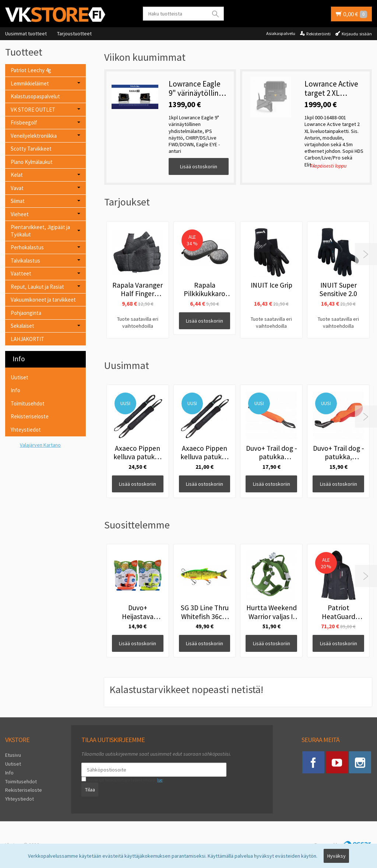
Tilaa (90, 790)
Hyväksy (337, 856)
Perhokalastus (27, 247)
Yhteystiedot (26, 430)
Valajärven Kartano (40, 445)
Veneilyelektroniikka (34, 136)
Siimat (18, 201)
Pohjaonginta (26, 313)
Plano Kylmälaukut (32, 162)
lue (160, 780)
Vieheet (20, 214)
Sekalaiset (22, 326)
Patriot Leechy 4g (31, 70)
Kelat (17, 175)
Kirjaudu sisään (357, 34)
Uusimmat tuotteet (26, 34)
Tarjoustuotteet (74, 34)
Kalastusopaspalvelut (35, 96)
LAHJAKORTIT (27, 339)
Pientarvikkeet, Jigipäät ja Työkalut (40, 231)
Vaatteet (21, 273)
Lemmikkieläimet (30, 83)
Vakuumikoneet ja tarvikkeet (43, 300)
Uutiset (20, 377)
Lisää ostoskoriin (199, 166)
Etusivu (13, 755)
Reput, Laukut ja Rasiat (37, 287)
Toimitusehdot (28, 403)
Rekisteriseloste (30, 416)
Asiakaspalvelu (281, 33)
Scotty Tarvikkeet (31, 149)
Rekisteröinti (318, 34)
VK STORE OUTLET (33, 110)
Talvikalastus (25, 261)
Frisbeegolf (24, 122)
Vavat (17, 188)
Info (15, 390)
